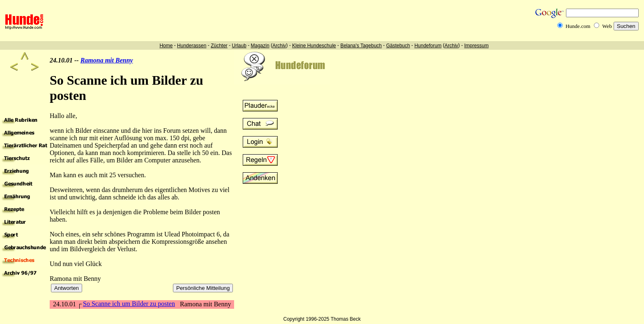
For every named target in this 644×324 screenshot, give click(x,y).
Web (607, 26)
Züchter (219, 46)
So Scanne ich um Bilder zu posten (129, 304)
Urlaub (239, 46)
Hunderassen (192, 46)
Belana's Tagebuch (361, 46)
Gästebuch (398, 46)
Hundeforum (428, 46)
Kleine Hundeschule (314, 46)
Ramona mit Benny (107, 60)
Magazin (260, 46)
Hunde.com (578, 26)
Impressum (476, 46)
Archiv (279, 46)
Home (166, 46)
